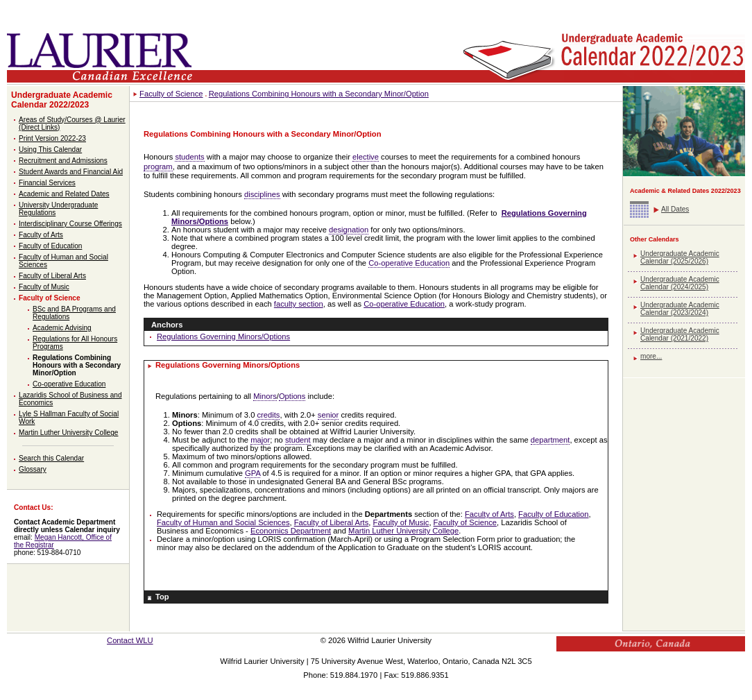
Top (162, 597)
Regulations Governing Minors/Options (223, 336)
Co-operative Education (69, 384)
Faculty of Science (50, 298)
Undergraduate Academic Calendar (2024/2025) (680, 283)
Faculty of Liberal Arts (52, 276)
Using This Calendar (50, 150)
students (189, 157)
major (260, 440)
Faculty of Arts (41, 235)
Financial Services (47, 183)
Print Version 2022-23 (52, 138)
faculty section (299, 304)
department (550, 440)
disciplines (262, 194)
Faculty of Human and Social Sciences (223, 522)
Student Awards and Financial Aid (71, 172)
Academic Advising (62, 328)
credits (268, 415)
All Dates (675, 209)
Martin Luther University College (68, 433)
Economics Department (291, 531)
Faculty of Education (50, 246)
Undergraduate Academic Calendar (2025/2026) (680, 257)
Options (292, 396)
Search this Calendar (51, 458)
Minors (265, 396)
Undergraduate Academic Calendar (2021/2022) (680, 334)
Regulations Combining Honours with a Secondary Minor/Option (77, 365)
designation (349, 230)
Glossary (33, 469)
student (298, 440)
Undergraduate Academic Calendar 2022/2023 (62, 100)
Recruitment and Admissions (63, 161)
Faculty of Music (44, 287)
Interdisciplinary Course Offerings (70, 224)
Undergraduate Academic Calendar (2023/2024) (680, 309)
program (158, 167)
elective (366, 157)
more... (651, 356)
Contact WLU (130, 640)
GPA (253, 473)
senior (328, 415)
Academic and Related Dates (64, 194)
